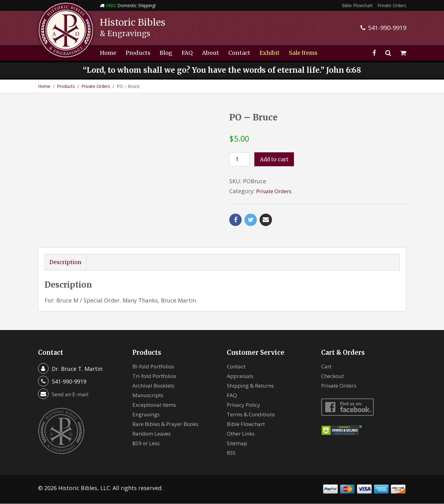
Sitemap (238, 443)
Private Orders (392, 5)
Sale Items (303, 53)
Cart (327, 367)
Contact (239, 53)
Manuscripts (149, 395)
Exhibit (270, 53)
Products (138, 53)
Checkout (334, 376)
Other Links (242, 434)
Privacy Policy (245, 405)
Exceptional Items (156, 405)
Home (108, 53)
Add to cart (275, 160)
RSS (232, 453)
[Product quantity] (239, 159)
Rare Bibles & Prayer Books (169, 424)
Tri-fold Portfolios (157, 376)
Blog (166, 53)
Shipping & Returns (253, 386)
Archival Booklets (155, 386)
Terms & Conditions (253, 415)
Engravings (147, 415)
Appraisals (241, 376)
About (211, 53)
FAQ (187, 53)
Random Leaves (153, 434)
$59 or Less (147, 443)
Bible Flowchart (357, 5)
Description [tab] (66, 262)
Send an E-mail (71, 394)
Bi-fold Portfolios (155, 367)
